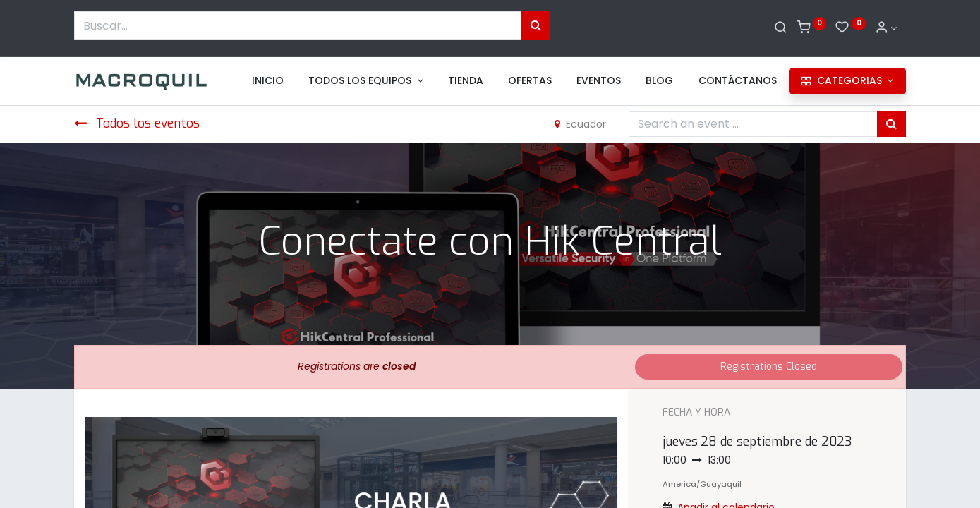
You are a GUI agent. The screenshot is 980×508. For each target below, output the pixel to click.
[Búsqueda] (536, 25)
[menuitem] (268, 81)
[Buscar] (781, 28)
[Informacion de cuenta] (886, 28)
